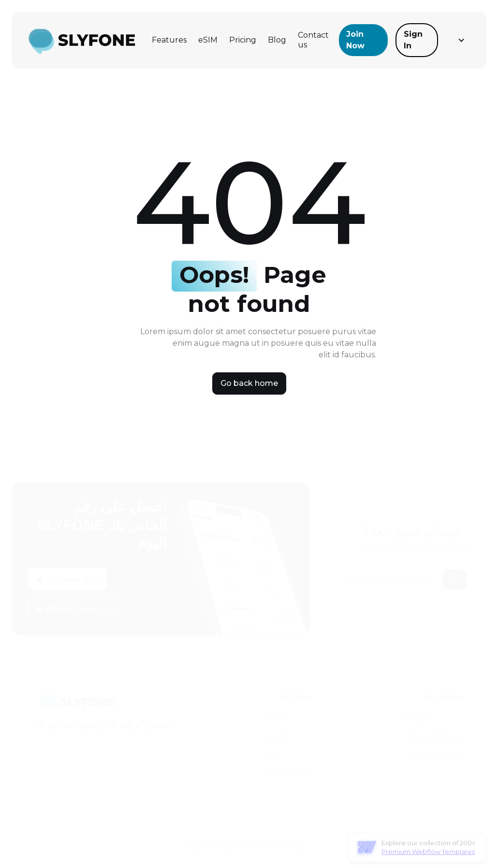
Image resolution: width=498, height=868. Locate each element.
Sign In (413, 40)
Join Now (355, 40)
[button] (460, 40)
